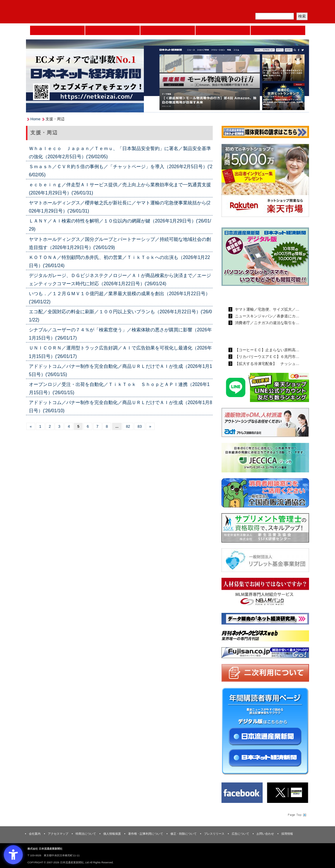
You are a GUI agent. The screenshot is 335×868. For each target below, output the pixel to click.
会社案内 (35, 834)
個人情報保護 (112, 834)
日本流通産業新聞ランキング (255, 296)
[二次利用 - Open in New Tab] (265, 674)
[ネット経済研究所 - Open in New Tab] (265, 620)
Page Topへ (296, 815)
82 (128, 426)
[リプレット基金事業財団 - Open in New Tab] (265, 561)
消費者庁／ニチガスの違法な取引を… (267, 323)
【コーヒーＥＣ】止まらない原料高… (267, 350)
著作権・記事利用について (146, 834)
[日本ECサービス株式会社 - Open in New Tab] (265, 388)
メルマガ (241, 7)
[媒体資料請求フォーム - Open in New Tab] (265, 133)
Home (57, 30)
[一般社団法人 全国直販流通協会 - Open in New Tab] (265, 494)
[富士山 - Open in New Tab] (265, 654)
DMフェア (278, 30)
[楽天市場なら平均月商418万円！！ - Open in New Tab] (265, 181)
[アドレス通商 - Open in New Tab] (265, 423)
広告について (240, 834)
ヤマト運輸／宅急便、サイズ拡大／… (267, 309)
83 (139, 426)
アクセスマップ (58, 834)
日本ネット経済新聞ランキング (257, 336)
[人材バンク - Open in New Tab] (265, 593)
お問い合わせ (265, 834)
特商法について (86, 834)
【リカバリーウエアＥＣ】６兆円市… (267, 357)
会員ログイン (295, 7)
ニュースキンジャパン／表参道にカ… (267, 316)
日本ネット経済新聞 (223, 30)
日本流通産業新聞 (168, 30)
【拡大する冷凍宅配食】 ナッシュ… (267, 364)
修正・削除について (184, 834)
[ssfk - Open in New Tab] (265, 529)
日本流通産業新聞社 (68, 12)
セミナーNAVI (112, 30)
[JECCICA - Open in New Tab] (265, 459)
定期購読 (268, 7)
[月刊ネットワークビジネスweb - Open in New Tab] (265, 637)
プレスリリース (214, 834)
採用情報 (287, 834)
